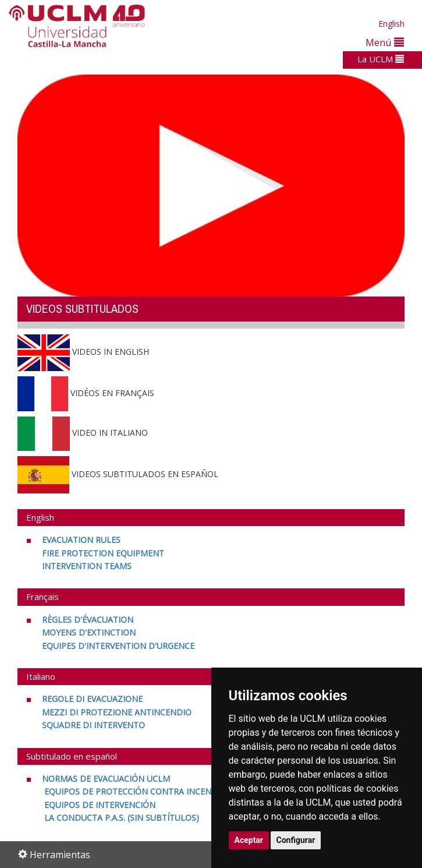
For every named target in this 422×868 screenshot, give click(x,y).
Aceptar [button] (249, 840)
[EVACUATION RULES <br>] (80, 540)
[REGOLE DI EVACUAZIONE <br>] (91, 699)
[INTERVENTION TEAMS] (87, 566)
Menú (385, 42)
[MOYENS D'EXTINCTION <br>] (89, 632)
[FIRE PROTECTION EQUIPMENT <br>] (103, 553)
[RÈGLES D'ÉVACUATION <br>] (86, 620)
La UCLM (381, 59)
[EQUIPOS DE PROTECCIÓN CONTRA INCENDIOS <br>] (136, 791)
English (391, 24)
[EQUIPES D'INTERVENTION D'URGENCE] (118, 646)
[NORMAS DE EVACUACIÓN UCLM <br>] (105, 779)
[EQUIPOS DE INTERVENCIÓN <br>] (99, 805)
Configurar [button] (296, 840)
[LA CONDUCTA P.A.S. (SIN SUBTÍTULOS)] (120, 818)
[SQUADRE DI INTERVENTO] (93, 725)
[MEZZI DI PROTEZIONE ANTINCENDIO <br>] (117, 712)
